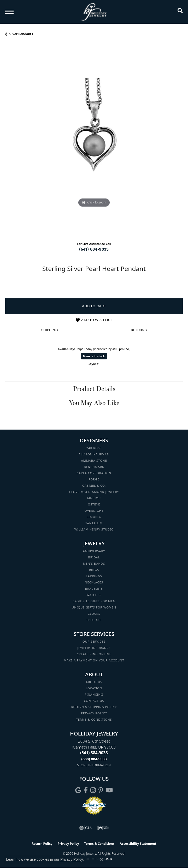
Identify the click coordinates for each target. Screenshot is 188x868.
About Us (94, 682)
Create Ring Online (94, 654)
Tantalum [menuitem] (94, 523)
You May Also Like (94, 403)
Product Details (94, 389)
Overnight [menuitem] (94, 511)
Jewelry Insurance (94, 648)
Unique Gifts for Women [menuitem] (94, 607)
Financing (94, 694)
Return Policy (42, 844)
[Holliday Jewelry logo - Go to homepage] (94, 12)
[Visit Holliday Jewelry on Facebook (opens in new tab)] (86, 790)
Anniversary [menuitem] (94, 551)
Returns (139, 330)
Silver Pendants (21, 34)
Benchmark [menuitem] (94, 467)
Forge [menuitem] (94, 479)
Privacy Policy (94, 713)
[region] (94, 141)
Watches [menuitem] (94, 595)
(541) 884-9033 (94, 249)
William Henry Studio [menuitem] (94, 529)
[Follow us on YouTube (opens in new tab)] (109, 790)
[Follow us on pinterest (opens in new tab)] (101, 790)
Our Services (94, 641)
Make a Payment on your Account (94, 660)
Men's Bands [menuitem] (94, 563)
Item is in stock (94, 356)
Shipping (49, 330)
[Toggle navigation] (9, 12)
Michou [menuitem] (94, 498)
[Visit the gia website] (86, 828)
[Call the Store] (94, 753)
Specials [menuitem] (94, 620)
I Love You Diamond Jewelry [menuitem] (94, 492)
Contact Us (94, 701)
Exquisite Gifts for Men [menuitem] (94, 601)
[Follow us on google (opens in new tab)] (78, 790)
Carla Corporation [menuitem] (94, 473)
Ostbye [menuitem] (94, 504)
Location (94, 688)
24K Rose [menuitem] (94, 448)
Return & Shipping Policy (94, 707)
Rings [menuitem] (94, 570)
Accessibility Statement (138, 844)
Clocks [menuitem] (94, 614)
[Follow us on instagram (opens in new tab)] (93, 790)
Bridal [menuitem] (94, 557)
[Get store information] (94, 765)
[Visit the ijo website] (103, 828)
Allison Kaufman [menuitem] (94, 454)
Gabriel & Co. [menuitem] (94, 486)
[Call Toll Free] (94, 759)
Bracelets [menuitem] (94, 589)
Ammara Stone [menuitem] (94, 460)
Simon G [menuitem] (94, 517)
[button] (180, 12)
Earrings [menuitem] (94, 576)
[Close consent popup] (102, 860)
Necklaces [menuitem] (94, 582)
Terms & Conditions (94, 719)
